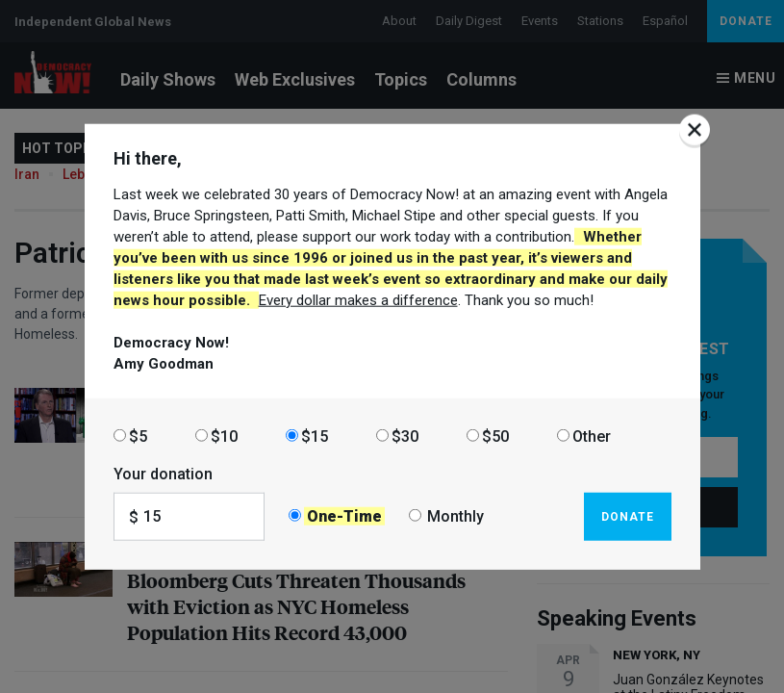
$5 (138, 436)
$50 (495, 436)
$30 (405, 436)
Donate (628, 516)
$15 (315, 436)
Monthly (455, 516)
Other (592, 436)
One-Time (344, 516)
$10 (224, 436)
